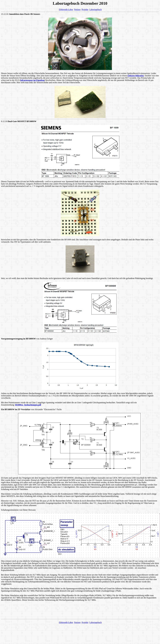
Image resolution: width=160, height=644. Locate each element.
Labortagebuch (96, 9)
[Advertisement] (80, 611)
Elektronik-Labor (66, 9)
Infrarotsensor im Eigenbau (32, 80)
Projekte (85, 9)
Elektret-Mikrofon (136, 76)
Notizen (77, 9)
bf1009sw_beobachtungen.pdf (28, 405)
